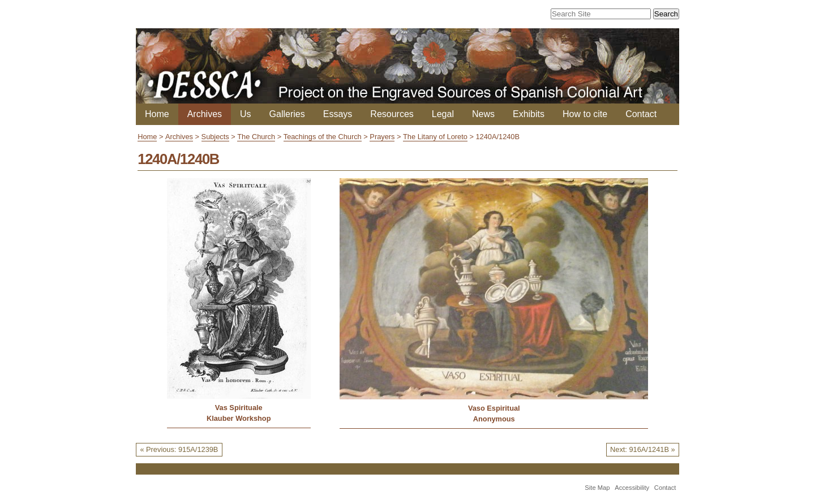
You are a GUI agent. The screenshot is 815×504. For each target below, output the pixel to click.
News (483, 114)
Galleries (287, 114)
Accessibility (632, 488)
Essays (338, 114)
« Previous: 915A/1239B (179, 449)
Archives (205, 114)
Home (157, 114)
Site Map (597, 488)
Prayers (382, 137)
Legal (443, 114)
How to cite (585, 114)
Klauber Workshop (239, 418)
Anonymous (494, 419)
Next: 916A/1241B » (643, 449)
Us (246, 114)
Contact (641, 114)
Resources (392, 114)
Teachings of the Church (323, 137)
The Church (256, 137)
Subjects (215, 137)
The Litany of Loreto (435, 137)
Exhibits (529, 114)
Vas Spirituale (239, 408)
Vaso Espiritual (494, 408)
